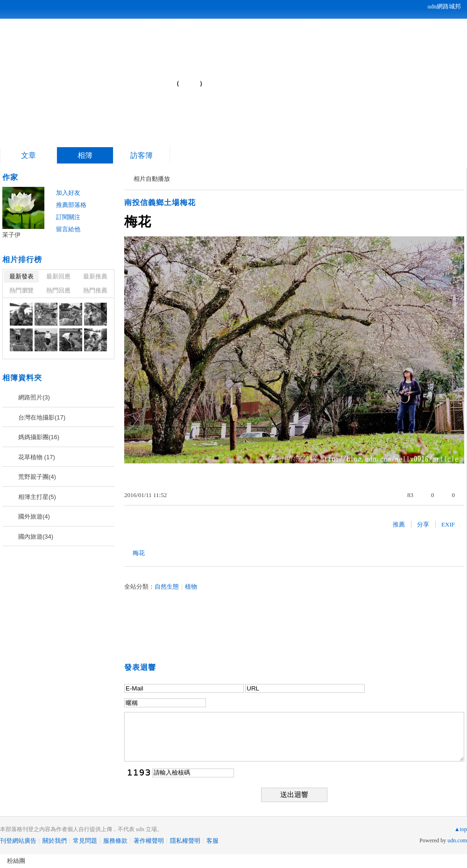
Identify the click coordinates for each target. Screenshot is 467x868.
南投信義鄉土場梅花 (160, 203)
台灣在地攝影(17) (42, 417)
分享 (423, 524)
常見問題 (85, 841)
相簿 (85, 155)
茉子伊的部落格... (99, 80)
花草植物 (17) (37, 457)
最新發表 (21, 276)
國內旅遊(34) (36, 537)
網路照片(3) (34, 397)
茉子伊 (11, 235)
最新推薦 (95, 276)
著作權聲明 (149, 841)
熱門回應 (58, 290)
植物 (191, 587)
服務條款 (115, 841)
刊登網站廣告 (18, 841)
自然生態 (167, 587)
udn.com (457, 840)
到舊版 (190, 83)
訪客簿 (142, 155)
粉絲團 (16, 861)
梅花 (139, 553)
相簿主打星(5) (37, 497)
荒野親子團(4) (37, 477)
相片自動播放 (152, 179)
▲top (461, 829)
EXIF (448, 524)
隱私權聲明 (185, 841)
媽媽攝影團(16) (39, 437)
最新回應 (58, 276)
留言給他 (68, 229)
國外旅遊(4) (34, 516)
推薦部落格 (71, 205)
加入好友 (68, 193)
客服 (212, 841)
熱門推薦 (95, 290)
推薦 (399, 524)
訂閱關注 (68, 217)
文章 (28, 155)
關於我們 (55, 841)
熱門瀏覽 (21, 290)
